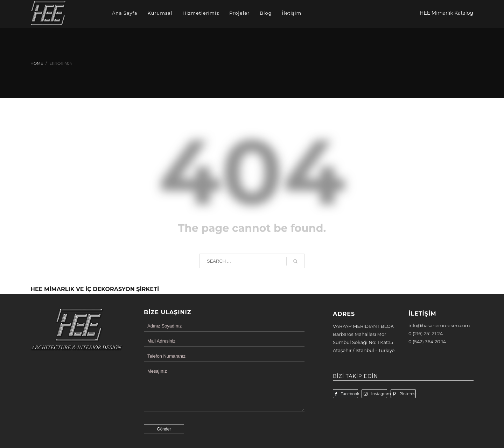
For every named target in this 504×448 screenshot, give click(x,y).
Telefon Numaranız (166, 356)
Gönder (164, 429)
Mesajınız (157, 371)
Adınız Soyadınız (164, 326)
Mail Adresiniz (161, 341)
